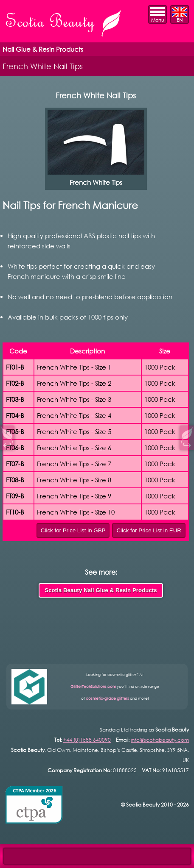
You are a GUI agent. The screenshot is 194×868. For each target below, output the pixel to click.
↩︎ (7, 444)
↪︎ (187, 444)
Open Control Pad (13, 855)
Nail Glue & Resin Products (43, 49)
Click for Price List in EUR (149, 530)
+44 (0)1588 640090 (87, 740)
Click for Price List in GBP (73, 530)
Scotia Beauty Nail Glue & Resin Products (101, 590)
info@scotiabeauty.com (160, 740)
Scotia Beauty (64, 24)
